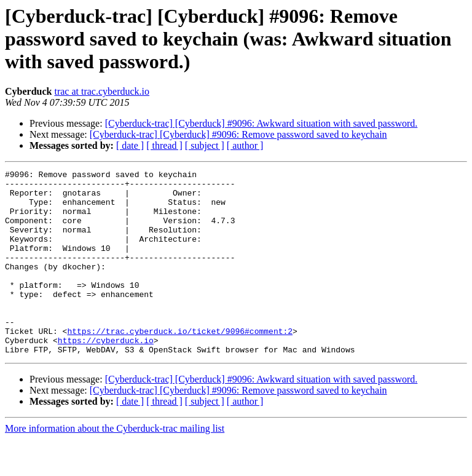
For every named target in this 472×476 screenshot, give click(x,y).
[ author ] (245, 145)
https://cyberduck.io (106, 375)
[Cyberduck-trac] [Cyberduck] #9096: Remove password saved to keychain (238, 134)
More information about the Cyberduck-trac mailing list (115, 465)
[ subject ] (205, 145)
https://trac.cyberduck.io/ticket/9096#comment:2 (180, 364)
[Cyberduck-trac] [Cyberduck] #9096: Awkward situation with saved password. (262, 123)
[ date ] (130, 145)
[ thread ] (164, 145)
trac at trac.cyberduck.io (102, 91)
